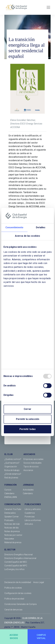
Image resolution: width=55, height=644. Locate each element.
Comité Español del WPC (16, 566)
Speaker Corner (12, 517)
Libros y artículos (33, 509)
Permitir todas (28, 429)
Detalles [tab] (41, 227)
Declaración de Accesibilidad (18, 582)
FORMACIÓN (10, 485)
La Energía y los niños (14, 569)
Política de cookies (13, 588)
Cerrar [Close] (27, 409)
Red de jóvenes (11, 478)
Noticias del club (12, 524)
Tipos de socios (31, 467)
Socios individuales (32, 463)
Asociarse (28, 470)
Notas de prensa (12, 531)
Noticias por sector (13, 535)
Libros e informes (33, 520)
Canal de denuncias (13, 610)
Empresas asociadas (33, 459)
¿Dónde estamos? (13, 474)
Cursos (8, 490)
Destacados (10, 513)
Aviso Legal (39, 582)
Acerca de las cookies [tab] (27, 236)
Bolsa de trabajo (12, 470)
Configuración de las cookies (18, 593)
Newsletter (9, 539)
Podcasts (9, 520)
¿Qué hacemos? (12, 463)
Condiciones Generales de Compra (20, 604)
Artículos (29, 524)
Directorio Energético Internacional (20, 558)
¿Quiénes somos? (13, 459)
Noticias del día (11, 528)
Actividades (28, 490)
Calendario (9, 493)
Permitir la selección (28, 419)
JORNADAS (28, 485)
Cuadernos (30, 513)
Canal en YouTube (13, 509)
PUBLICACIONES (33, 504)
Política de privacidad (14, 599)
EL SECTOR (10, 550)
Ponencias (30, 517)
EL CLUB (9, 454)
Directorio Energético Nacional (18, 555)
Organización (11, 467)
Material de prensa (13, 542)
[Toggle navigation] (48, 7)
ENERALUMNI (11, 497)
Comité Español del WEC (16, 562)
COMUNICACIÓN (12, 504)
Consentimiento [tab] (14, 227)
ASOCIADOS (29, 454)
